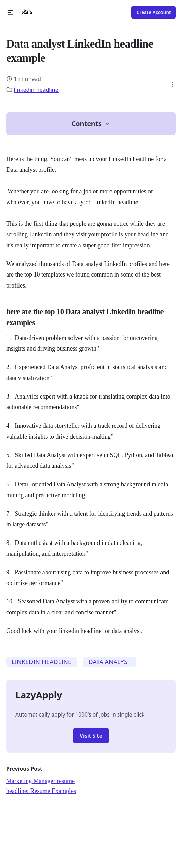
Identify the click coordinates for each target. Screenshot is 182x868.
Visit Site (91, 736)
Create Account (154, 12)
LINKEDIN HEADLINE (42, 662)
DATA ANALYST (109, 662)
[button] (10, 13)
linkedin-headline (36, 90)
